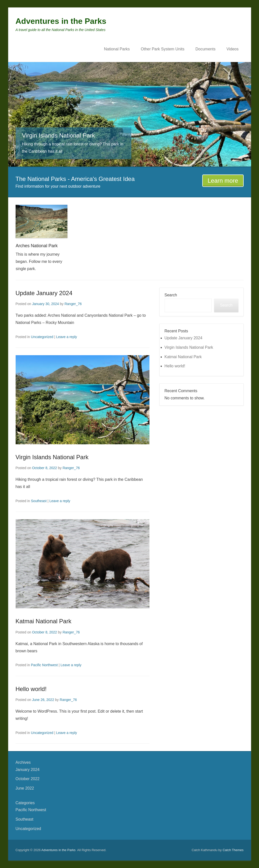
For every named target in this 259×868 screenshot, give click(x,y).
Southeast (39, 501)
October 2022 (28, 779)
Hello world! (31, 689)
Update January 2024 (44, 293)
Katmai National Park (43, 621)
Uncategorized (42, 337)
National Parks (117, 49)
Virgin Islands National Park (52, 457)
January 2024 (28, 770)
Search (171, 295)
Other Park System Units (163, 49)
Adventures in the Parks (61, 21)
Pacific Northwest (44, 665)
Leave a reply (66, 337)
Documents (205, 49)
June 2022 (25, 788)
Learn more (223, 181)
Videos (233, 49)
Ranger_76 (73, 304)
